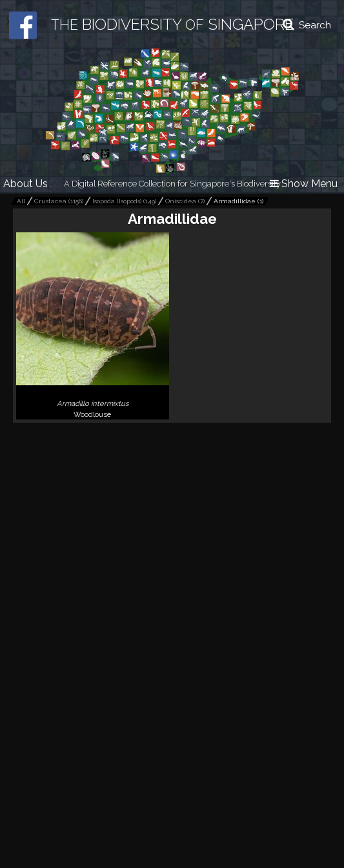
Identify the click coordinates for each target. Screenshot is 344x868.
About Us (25, 184)
